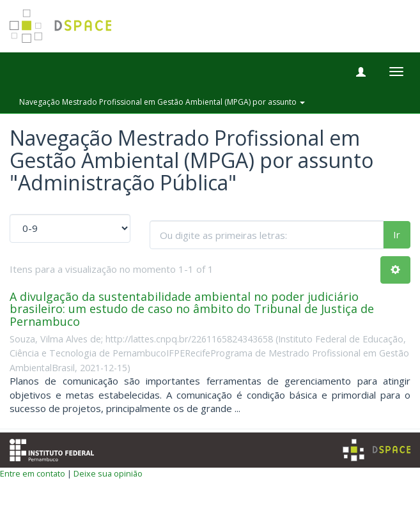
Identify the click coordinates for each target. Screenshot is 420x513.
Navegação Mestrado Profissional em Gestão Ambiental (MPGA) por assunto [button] (162, 102)
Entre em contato (33, 473)
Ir (397, 234)
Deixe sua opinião (108, 473)
